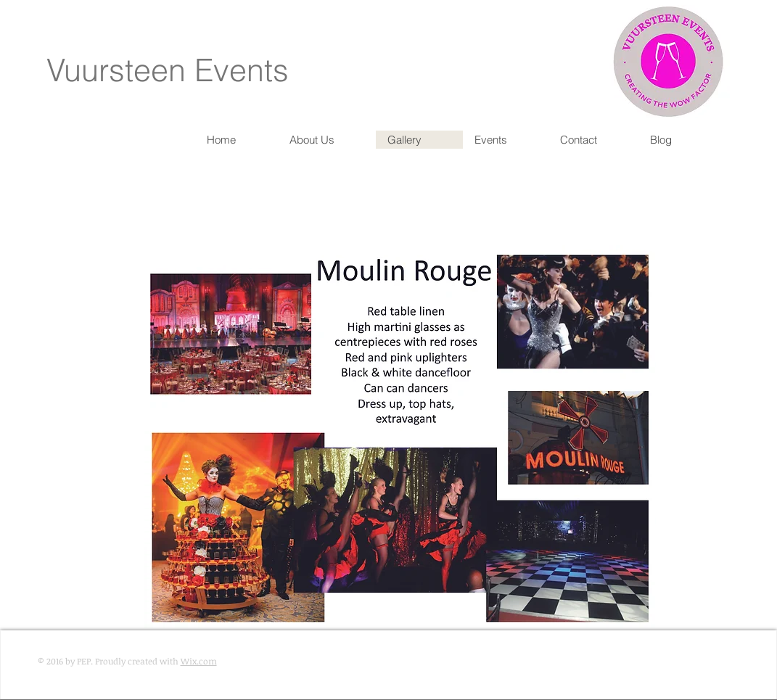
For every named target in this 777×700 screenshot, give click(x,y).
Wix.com (199, 661)
